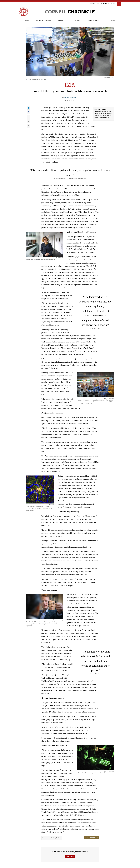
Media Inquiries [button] (92, 836)
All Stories (61, 19)
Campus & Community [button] (44, 19)
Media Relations (109, 2)
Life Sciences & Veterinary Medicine (52, 836)
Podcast (77, 19)
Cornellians (112, 19)
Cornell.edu (95, 2)
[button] (119, 2)
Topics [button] (27, 19)
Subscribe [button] (70, 855)
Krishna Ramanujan (71, 96)
